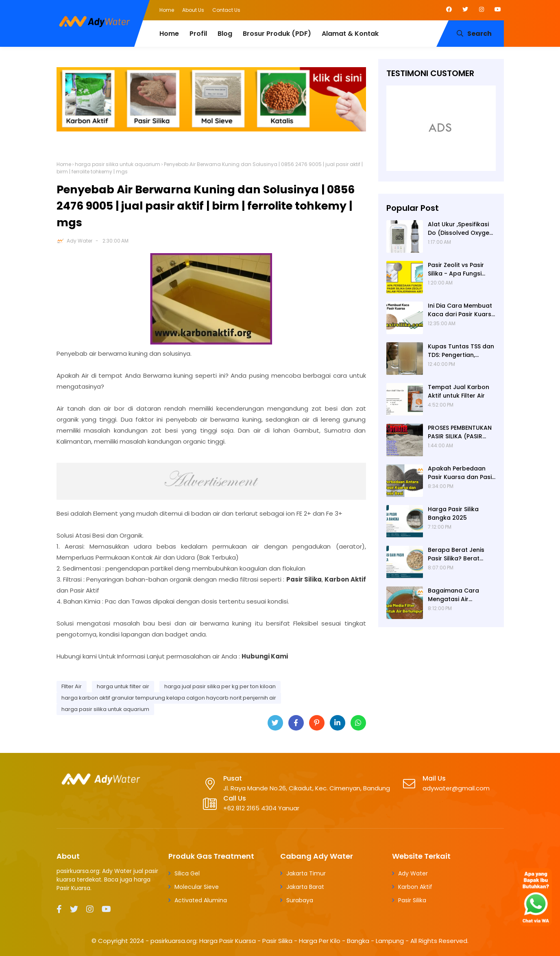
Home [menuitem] (169, 34)
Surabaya (300, 900)
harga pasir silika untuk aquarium (118, 164)
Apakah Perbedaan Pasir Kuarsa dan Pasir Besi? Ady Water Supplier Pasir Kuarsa (461, 473)
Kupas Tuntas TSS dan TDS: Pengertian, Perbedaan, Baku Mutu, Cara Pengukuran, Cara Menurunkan (462, 351)
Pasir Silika (412, 900)
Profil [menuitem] (198, 34)
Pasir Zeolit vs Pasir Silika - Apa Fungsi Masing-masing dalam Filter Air (462, 269)
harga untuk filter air (123, 686)
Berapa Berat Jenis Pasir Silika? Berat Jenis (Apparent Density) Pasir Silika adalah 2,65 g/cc (456, 554)
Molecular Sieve (197, 887)
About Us (193, 10)
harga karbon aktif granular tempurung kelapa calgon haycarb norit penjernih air (169, 698)
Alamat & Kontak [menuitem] (350, 34)
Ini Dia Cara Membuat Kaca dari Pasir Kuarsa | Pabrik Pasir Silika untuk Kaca (462, 310)
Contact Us (226, 10)
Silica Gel (187, 873)
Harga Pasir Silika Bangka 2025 (453, 513)
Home (167, 10)
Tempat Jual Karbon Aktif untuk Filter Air (459, 391)
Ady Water (80, 241)
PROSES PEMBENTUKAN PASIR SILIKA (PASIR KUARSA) (460, 432)
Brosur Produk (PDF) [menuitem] (277, 34)
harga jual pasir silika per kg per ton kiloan (220, 686)
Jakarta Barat (305, 887)
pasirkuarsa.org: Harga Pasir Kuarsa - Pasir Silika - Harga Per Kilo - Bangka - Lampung (277, 941)
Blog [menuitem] (225, 34)
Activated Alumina (201, 900)
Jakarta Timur (306, 873)
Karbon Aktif (415, 887)
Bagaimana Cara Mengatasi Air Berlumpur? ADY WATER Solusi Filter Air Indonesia (460, 595)
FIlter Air (72, 686)
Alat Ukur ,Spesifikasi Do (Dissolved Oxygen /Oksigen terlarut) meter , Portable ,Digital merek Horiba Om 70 (460, 229)
